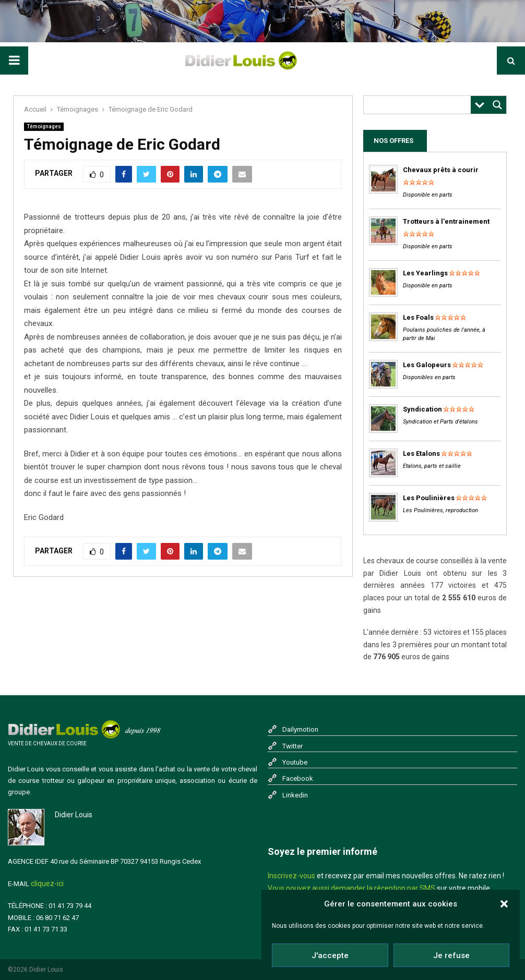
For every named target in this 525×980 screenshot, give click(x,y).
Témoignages (44, 126)
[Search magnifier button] (497, 105)
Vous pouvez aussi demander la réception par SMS (351, 888)
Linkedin (295, 795)
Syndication (422, 409)
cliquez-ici (47, 884)
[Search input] (420, 105)
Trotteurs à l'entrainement (446, 221)
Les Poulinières (429, 498)
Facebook (298, 778)
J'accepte (330, 955)
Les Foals (418, 317)
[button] (504, 904)
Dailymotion (300, 729)
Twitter (293, 746)
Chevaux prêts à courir (441, 170)
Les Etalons (421, 453)
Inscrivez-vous (291, 876)
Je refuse (451, 955)
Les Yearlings (425, 273)
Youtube (295, 762)
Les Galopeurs (427, 365)
